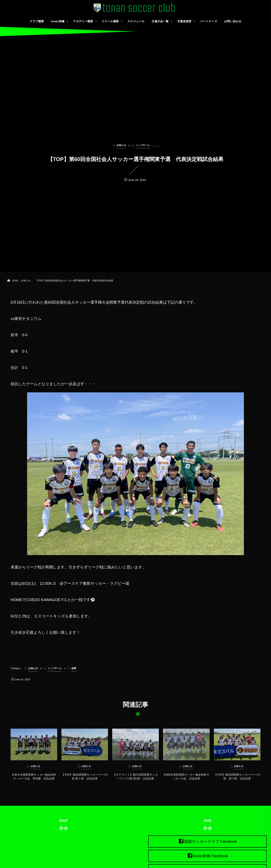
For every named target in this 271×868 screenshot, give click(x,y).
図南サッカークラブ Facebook (211, 842)
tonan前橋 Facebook (211, 856)
